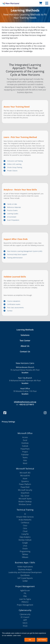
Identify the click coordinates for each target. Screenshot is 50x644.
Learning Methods (25, 330)
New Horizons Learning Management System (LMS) (25, 251)
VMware (25, 557)
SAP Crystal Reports (25, 578)
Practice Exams (12, 210)
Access (25, 437)
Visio (25, 460)
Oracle (25, 549)
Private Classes (12, 171)
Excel (25, 440)
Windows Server (25, 504)
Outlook (25, 446)
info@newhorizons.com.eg (25, 402)
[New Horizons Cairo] (6, 3)
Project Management (25, 605)
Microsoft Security (25, 490)
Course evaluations (14, 301)
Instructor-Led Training (15, 161)
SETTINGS (42, 640)
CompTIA (25, 534)
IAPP (25, 620)
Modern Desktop (25, 502)
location (25, 373)
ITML (25, 596)
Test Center (25, 341)
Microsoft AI (25, 476)
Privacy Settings (8, 422)
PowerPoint (25, 449)
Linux (25, 546)
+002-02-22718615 (26, 404)
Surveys (10, 311)
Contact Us (25, 351)
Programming (25, 551)
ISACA (25, 623)
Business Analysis (25, 569)
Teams (25, 457)
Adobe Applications (25, 567)
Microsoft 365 (25, 473)
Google (25, 543)
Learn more (17, 635)
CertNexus (25, 523)
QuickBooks (25, 575)
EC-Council (25, 617)
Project (25, 452)
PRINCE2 (25, 602)
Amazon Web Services (25, 517)
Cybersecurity (25, 614)
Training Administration (15, 258)
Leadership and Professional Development (25, 572)
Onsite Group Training (15, 167)
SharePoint (25, 493)
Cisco (25, 525)
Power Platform (25, 484)
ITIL (25, 593)
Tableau (25, 554)
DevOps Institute (25, 540)
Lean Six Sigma (25, 599)
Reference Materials (14, 207)
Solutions (25, 335)
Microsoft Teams (25, 499)
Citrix (25, 528)
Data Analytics (25, 537)
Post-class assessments (15, 308)
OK (30, 640)
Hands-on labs (12, 204)
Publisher (25, 455)
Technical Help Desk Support (17, 254)
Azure (25, 478)
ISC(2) (25, 626)
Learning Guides (13, 214)
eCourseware (12, 217)
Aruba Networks (25, 520)
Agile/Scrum (25, 590)
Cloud (25, 531)
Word (25, 463)
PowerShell (25, 487)
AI (25, 514)
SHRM (25, 581)
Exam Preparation (13, 220)
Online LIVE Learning (14, 164)
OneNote (25, 443)
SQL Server (25, 496)
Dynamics (25, 481)
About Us (25, 346)
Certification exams (14, 304)
